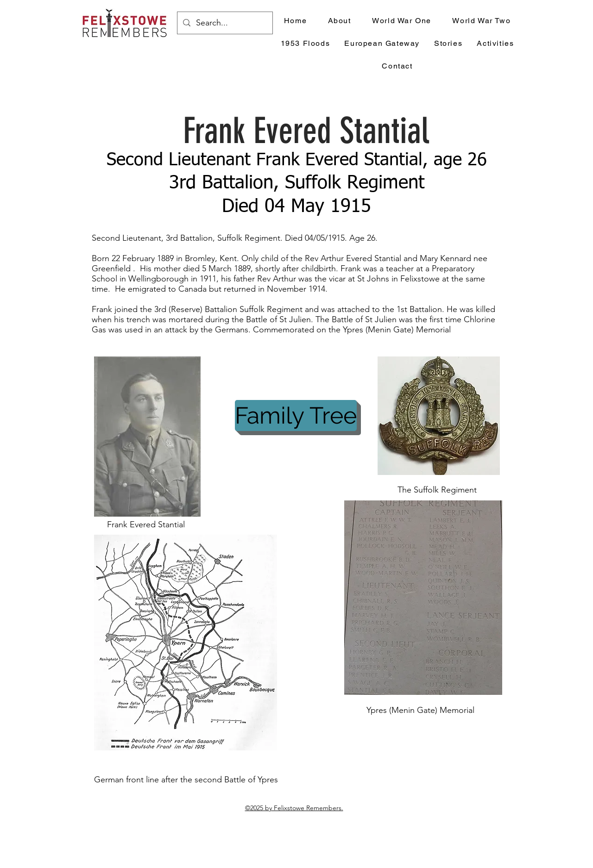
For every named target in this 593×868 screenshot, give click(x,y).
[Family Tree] (296, 415)
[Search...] (224, 23)
